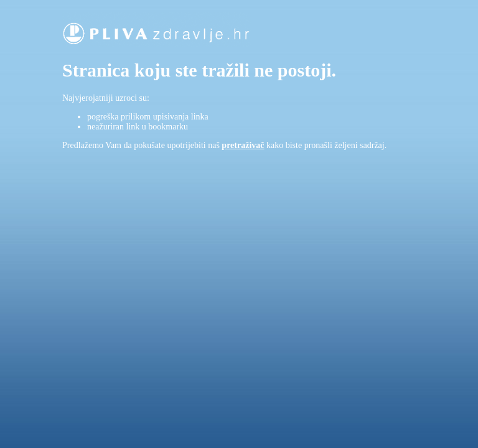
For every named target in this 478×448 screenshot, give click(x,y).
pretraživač (243, 145)
